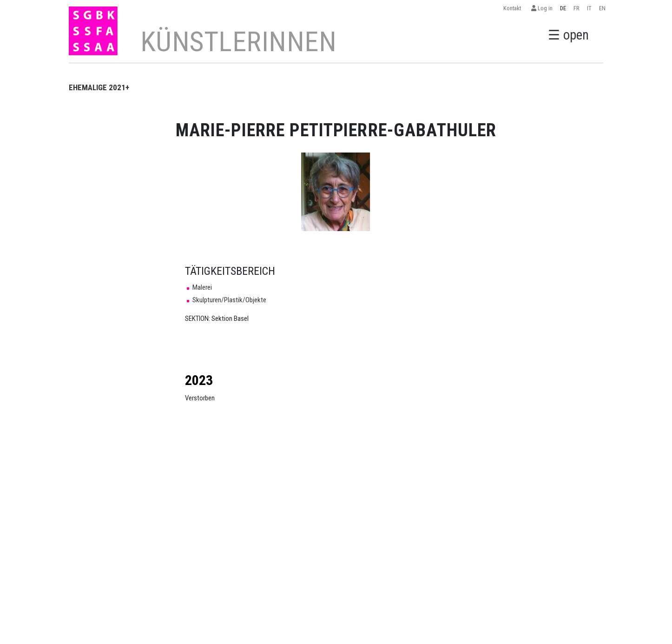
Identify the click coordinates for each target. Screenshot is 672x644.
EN (602, 8)
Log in (542, 8)
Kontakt (514, 8)
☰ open (568, 35)
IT (589, 8)
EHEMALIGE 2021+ (99, 87)
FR (576, 8)
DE (563, 8)
